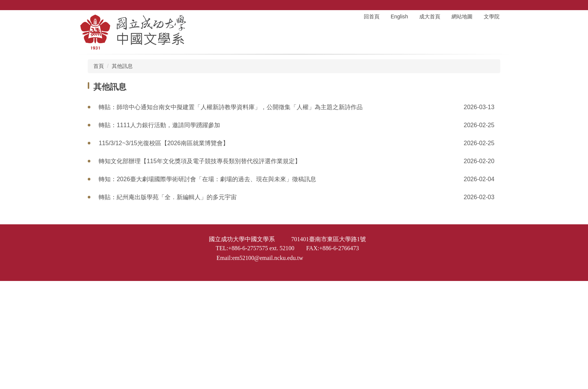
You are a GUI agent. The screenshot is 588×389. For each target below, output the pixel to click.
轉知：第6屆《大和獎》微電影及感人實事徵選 (160, 305)
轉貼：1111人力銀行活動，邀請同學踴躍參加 (159, 125)
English (399, 17)
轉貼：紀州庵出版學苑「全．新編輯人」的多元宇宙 (168, 197)
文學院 (492, 17)
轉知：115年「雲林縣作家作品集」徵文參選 (158, 269)
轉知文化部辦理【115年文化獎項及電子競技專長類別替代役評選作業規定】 (200, 161)
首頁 (99, 66)
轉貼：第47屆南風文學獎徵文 (138, 251)
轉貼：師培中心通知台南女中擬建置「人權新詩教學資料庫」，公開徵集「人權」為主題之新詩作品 (231, 107)
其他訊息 (122, 66)
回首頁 (372, 17)
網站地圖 (462, 17)
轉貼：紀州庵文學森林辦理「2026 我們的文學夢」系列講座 (178, 215)
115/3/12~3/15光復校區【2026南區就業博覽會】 (163, 143)
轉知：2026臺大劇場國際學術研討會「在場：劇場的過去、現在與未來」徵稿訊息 (207, 179)
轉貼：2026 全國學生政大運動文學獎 (148, 233)
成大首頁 (430, 17)
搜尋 (502, 5)
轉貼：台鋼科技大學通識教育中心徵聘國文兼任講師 (168, 287)
